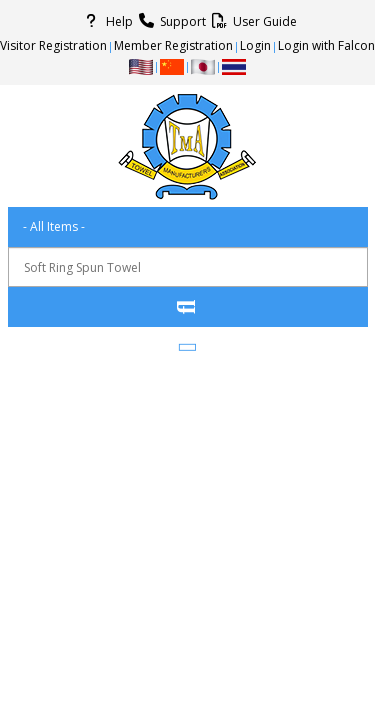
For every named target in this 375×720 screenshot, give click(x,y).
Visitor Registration (53, 45)
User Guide (251, 20)
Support (169, 20)
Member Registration (173, 45)
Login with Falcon (326, 45)
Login (255, 45)
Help (106, 20)
